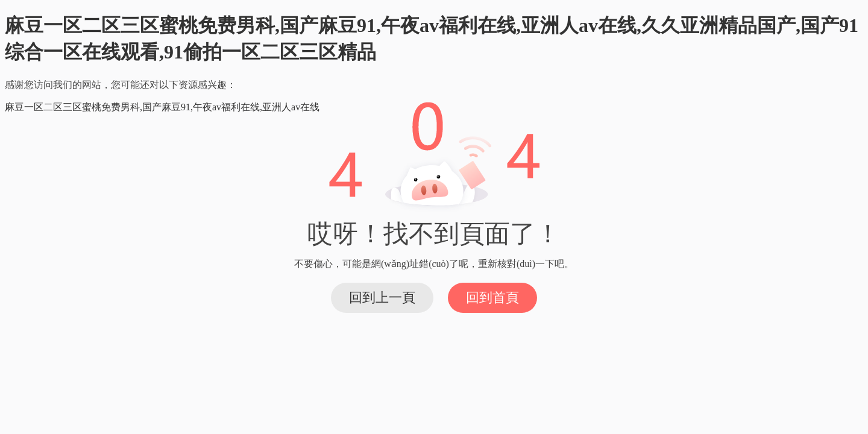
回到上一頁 (382, 297)
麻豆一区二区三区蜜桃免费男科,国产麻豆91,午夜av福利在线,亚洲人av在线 (162, 107)
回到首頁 (492, 297)
